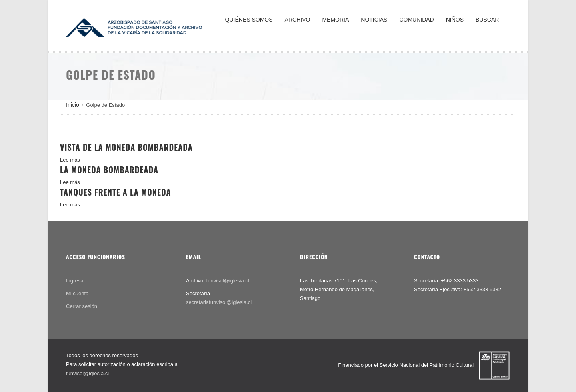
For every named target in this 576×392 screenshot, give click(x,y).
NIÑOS (455, 20)
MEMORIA (335, 20)
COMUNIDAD (416, 20)
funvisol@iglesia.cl (228, 281)
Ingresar (76, 281)
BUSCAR (487, 20)
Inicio (73, 105)
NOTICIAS (374, 20)
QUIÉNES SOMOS (249, 20)
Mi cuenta (77, 293)
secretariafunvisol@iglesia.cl (219, 302)
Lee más (70, 160)
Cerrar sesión (82, 306)
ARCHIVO (298, 20)
